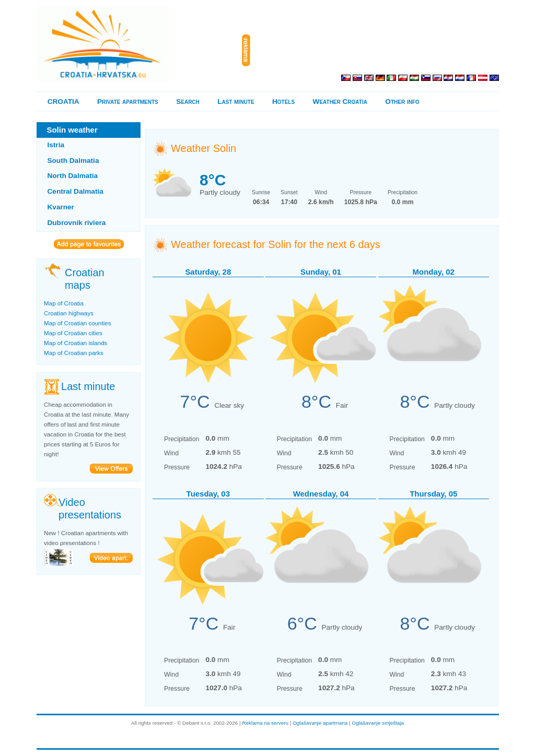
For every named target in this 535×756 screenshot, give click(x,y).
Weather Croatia (340, 102)
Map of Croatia (64, 303)
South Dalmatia (73, 161)
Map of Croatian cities (73, 333)
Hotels (283, 102)
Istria (56, 145)
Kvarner (61, 207)
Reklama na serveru (265, 723)
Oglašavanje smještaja (378, 723)
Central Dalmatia (75, 191)
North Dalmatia (73, 176)
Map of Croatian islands (75, 343)
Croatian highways (69, 313)
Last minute (236, 102)
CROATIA (63, 102)
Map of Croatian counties (77, 323)
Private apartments (128, 102)
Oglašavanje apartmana (320, 723)
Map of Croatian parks (74, 353)
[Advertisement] (377, 51)
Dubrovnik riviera (77, 223)
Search (188, 102)
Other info (402, 102)
